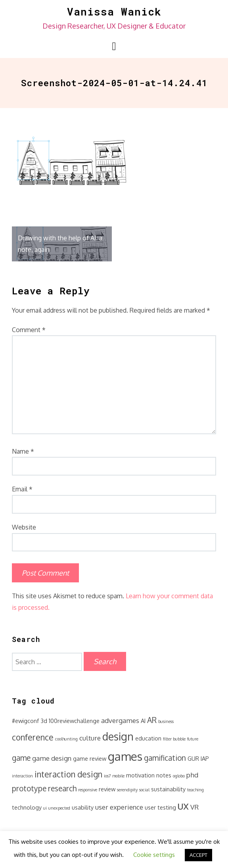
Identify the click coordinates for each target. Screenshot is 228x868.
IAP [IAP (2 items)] (205, 758)
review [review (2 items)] (107, 789)
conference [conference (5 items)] (33, 737)
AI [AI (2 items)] (143, 721)
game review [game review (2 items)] (90, 758)
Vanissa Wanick (114, 12)
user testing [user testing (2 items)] (160, 807)
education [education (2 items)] (148, 738)
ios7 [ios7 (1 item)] (107, 776)
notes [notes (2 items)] (164, 775)
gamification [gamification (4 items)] (165, 758)
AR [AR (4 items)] (152, 720)
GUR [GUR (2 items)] (193, 758)
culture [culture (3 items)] (90, 738)
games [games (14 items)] (125, 756)
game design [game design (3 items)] (52, 758)
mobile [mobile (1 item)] (118, 776)
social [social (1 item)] (144, 790)
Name (23, 451)
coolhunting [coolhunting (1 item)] (66, 739)
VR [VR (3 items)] (194, 807)
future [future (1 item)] (193, 739)
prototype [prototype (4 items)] (29, 788)
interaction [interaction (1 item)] (22, 776)
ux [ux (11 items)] (183, 805)
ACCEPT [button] (198, 855)
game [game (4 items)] (21, 758)
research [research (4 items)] (62, 788)
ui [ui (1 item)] (45, 808)
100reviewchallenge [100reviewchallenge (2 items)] (74, 721)
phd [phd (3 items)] (192, 775)
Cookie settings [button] (154, 855)
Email (22, 489)
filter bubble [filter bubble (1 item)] (174, 739)
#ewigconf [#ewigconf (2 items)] (25, 721)
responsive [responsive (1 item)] (88, 790)
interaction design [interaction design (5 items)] (68, 774)
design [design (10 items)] (118, 736)
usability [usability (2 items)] (83, 807)
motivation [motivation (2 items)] (140, 775)
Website (24, 527)
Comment (29, 330)
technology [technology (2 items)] (27, 807)
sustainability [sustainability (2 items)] (168, 789)
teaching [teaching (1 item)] (195, 790)
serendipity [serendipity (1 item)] (127, 790)
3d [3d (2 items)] (44, 721)
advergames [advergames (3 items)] (120, 720)
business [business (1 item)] (166, 721)
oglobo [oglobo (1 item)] (179, 776)
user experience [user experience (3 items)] (119, 807)
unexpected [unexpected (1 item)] (59, 808)
